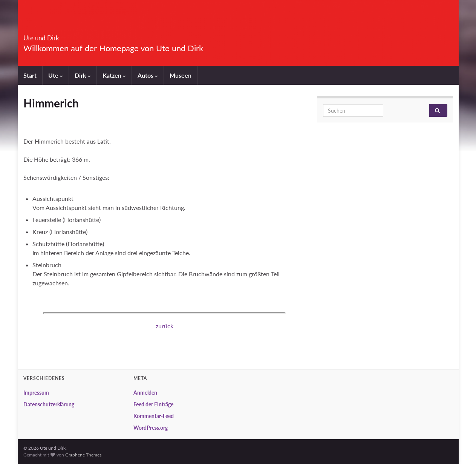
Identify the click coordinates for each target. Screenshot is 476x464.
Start (30, 75)
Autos (148, 75)
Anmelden (145, 393)
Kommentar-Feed (154, 416)
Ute (56, 75)
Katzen (114, 75)
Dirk (83, 75)
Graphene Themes (83, 455)
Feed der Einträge (153, 404)
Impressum (36, 393)
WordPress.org (151, 428)
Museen (181, 75)
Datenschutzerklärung (49, 404)
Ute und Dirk (55, 36)
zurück (165, 326)
